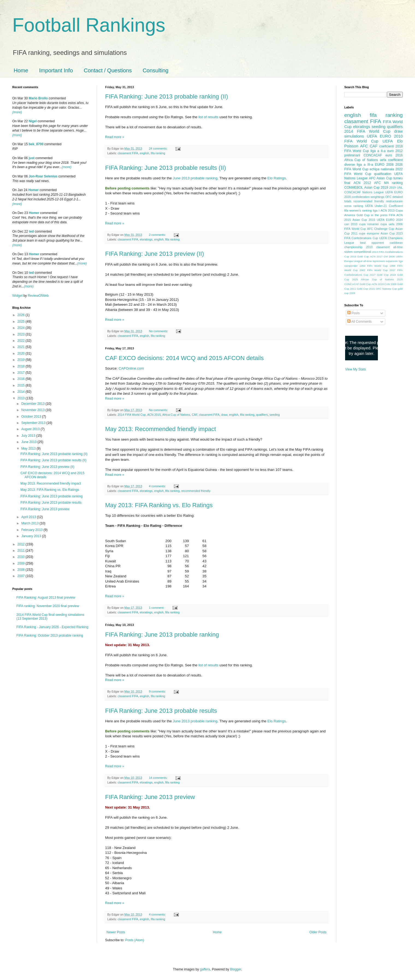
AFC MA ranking (389, 183)
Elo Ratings (276, 178)
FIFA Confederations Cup (361, 238)
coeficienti (386, 146)
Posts (353, 313)
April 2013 (29, 517)
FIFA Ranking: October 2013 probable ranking (50, 635)
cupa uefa (387, 224)
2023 (22, 334)
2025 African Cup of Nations (373, 279)
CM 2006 (389, 256)
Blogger (236, 969)
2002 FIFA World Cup (374, 270)
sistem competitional (358, 252)
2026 (22, 315)
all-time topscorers (374, 261)
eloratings (146, 239)
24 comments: (158, 149)
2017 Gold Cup (379, 275)
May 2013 (29, 449)
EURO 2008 (384, 165)
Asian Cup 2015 (364, 220)
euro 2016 (394, 155)
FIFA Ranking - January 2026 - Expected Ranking (52, 627)
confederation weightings (368, 197)
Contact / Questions (108, 70)
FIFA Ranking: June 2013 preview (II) (155, 254)
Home (21, 70)
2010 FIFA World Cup (373, 139)
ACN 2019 (378, 284)
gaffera (205, 969)
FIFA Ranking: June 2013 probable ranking (162, 635)
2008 (22, 570)
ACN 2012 (362, 183)
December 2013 (33, 404)
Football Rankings (89, 25)
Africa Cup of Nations (176, 415)
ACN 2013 (388, 210)
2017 (22, 373)
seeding (275, 415)
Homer (34, 190)
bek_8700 (36, 144)
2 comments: (158, 235)
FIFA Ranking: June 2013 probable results (161, 711)
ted (31, 231)
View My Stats (355, 369)
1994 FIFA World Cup (374, 266)
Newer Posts (116, 932)
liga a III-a (365, 165)
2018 (22, 366)
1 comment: (157, 608)
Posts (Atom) (134, 940)
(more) (17, 112)
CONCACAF (373, 155)
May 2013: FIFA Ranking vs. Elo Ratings (159, 505)
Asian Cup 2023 (392, 233)
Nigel (33, 121)
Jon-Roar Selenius (43, 176)
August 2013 (31, 429)
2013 (22, 398)
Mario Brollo (38, 98)
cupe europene (369, 233)
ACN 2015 (154, 415)
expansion (392, 261)
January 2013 (32, 536)
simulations (354, 136)
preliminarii (352, 155)
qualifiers (262, 415)
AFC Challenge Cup (380, 229)
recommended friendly (196, 491)
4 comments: (158, 486)
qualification (383, 174)
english (144, 153)
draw (224, 415)
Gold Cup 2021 (366, 289)
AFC (364, 146)
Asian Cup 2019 (376, 188)
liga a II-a (378, 151)
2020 (22, 354)
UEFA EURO (379, 136)
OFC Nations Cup (386, 289)
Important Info (56, 70)
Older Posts (318, 932)
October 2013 (32, 417)
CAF (195, 415)
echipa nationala (382, 169)
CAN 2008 (390, 284)
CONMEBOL (354, 188)
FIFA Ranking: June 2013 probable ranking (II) (167, 96)
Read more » (115, 137)
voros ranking (354, 206)
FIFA (392, 215)
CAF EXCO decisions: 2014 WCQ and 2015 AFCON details (184, 358)
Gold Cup (363, 215)
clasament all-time (389, 247)
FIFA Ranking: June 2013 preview (150, 797)
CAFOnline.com (131, 368)
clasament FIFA (128, 153)
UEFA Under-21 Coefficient (384, 206)
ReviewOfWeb (38, 296)
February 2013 (32, 530)
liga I (376, 210)
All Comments (359, 322)
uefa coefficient (391, 160)
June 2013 (29, 442)
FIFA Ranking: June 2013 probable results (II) (166, 168)
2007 (22, 576)
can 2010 (351, 224)
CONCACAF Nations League (364, 192)
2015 (22, 385)
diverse (350, 165)
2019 (22, 360)
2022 (22, 341)
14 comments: (158, 778)
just (32, 158)
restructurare (394, 201)
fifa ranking (158, 153)
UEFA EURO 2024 (390, 220)
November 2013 (33, 410)
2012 (22, 544)
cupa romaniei (369, 224)
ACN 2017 (376, 256)
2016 (22, 379)
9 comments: (158, 691)
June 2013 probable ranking (195, 178)
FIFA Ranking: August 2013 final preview (46, 598)
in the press (379, 215)
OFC (388, 197)
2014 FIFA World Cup (132, 415)
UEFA (388, 141)
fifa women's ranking (358, 210)
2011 (22, 551)
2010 (22, 557)
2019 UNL (396, 188)
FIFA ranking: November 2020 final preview (48, 606)
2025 (22, 322)
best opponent (372, 243)
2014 (22, 392)
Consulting (155, 70)
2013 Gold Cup (360, 256)
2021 (22, 347)
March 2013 (30, 523)
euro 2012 (395, 151)
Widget (18, 296)
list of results (208, 117)
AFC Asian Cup (380, 178)
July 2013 (29, 436)
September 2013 (34, 423)
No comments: (159, 331)
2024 (22, 328)
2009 (22, 563)
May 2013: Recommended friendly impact (161, 429)
